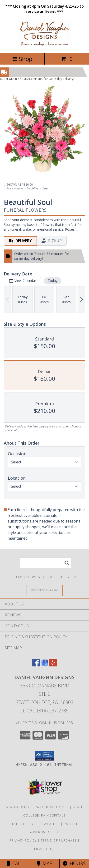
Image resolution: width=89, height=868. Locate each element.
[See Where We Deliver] (45, 590)
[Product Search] (46, 563)
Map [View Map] (45, 863)
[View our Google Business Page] (45, 665)
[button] (44, 756)
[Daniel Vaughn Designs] (44, 46)
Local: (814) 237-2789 (45, 711)
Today (53, 281)
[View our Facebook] (36, 665)
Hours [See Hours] (74, 863)
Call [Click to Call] (15, 863)
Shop (22, 59)
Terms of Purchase (59, 840)
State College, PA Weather (35, 824)
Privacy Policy (23, 840)
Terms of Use (45, 849)
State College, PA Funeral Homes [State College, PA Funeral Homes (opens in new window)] (37, 807)
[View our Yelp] (53, 665)
